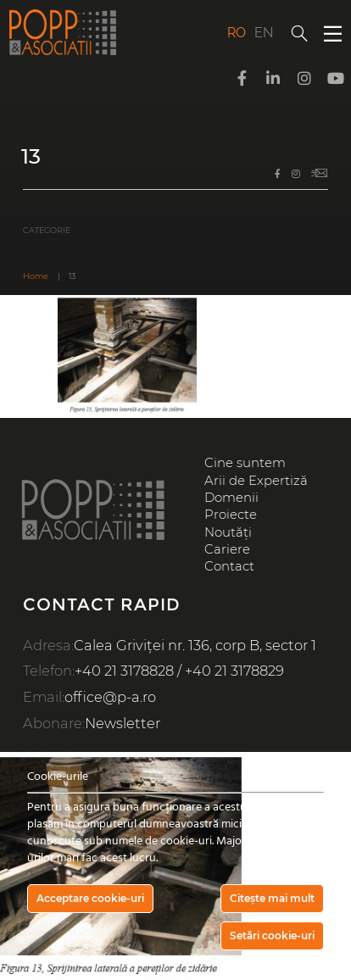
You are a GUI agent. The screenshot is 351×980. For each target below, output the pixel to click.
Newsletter (123, 723)
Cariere (227, 549)
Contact (229, 566)
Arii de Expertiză (256, 481)
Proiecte (231, 515)
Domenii (231, 498)
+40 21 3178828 (124, 671)
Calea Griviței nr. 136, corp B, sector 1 (195, 645)
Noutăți (228, 532)
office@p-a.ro (110, 697)
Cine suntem (245, 463)
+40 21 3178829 (234, 671)
